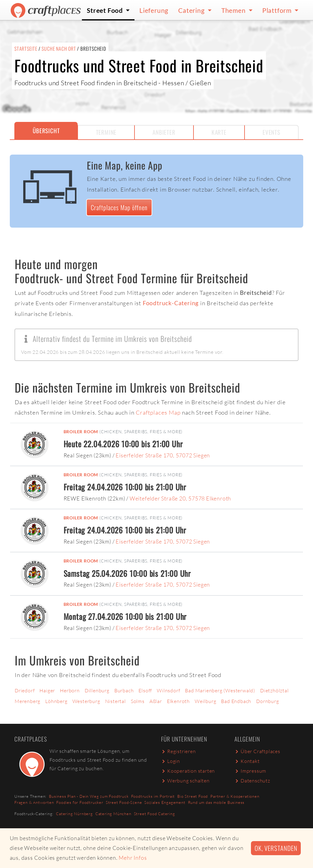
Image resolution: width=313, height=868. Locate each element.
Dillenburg (97, 690)
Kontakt (247, 761)
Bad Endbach (236, 701)
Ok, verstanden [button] (276, 848)
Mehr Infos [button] (133, 858)
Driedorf (25, 690)
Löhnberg (56, 701)
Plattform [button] (278, 10)
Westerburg (86, 701)
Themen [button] (234, 10)
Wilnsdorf (168, 690)
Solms (138, 701)
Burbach (124, 690)
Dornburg (267, 701)
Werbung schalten (185, 781)
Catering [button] (192, 10)
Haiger (47, 690)
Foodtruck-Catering (171, 303)
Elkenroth (178, 701)
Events (271, 132)
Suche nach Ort (59, 49)
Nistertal (116, 701)
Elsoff (145, 690)
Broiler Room (81, 432)
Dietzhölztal (274, 690)
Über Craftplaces (257, 751)
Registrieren (179, 751)
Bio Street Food (193, 796)
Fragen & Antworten (34, 802)
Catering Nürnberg (74, 814)
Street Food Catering (155, 814)
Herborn (70, 690)
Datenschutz (252, 781)
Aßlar (156, 701)
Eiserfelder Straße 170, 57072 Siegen (163, 455)
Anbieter (164, 132)
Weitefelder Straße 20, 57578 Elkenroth (180, 498)
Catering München (113, 814)
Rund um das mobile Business (216, 802)
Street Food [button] (106, 10)
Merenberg (28, 701)
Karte (219, 132)
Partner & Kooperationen (235, 796)
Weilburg (205, 701)
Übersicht (46, 131)
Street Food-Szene (124, 802)
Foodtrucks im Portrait (153, 796)
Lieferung (154, 10)
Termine (106, 132)
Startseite (26, 49)
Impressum (250, 771)
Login (171, 761)
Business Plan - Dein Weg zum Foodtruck (89, 796)
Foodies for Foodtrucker (80, 802)
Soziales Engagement (165, 802)
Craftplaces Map (158, 412)
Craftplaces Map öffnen (119, 207)
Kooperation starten (188, 771)
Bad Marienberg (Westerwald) (220, 690)
